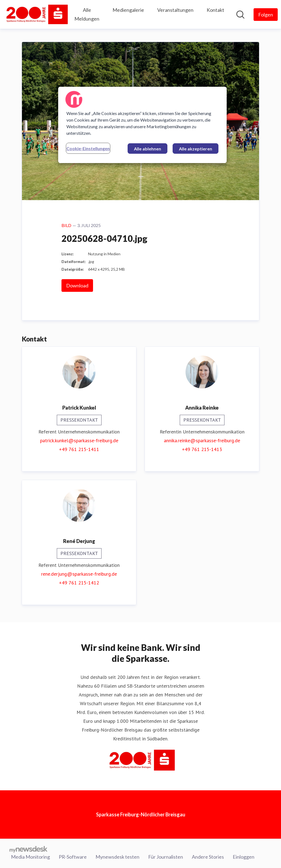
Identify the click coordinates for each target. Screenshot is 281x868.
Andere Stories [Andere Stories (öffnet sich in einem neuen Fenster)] (208, 857)
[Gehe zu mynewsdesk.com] (28, 849)
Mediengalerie (128, 10)
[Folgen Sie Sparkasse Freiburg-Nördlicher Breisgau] (266, 15)
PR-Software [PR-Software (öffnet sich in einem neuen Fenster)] (73, 857)
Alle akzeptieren (196, 149)
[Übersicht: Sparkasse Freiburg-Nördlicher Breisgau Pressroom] (36, 14)
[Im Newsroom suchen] (240, 15)
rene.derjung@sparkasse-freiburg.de (79, 574)
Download (77, 285)
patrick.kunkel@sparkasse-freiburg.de (79, 440)
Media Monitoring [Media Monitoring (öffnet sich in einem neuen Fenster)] (30, 857)
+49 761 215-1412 (79, 583)
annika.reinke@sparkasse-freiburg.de (202, 440)
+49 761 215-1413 (202, 449)
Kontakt (215, 10)
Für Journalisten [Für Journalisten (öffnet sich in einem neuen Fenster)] (166, 857)
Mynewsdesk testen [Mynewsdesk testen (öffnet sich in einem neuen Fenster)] (117, 857)
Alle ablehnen (147, 149)
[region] (142, 125)
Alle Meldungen (87, 14)
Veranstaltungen (175, 10)
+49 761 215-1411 (79, 449)
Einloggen (244, 857)
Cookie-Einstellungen (88, 148)
